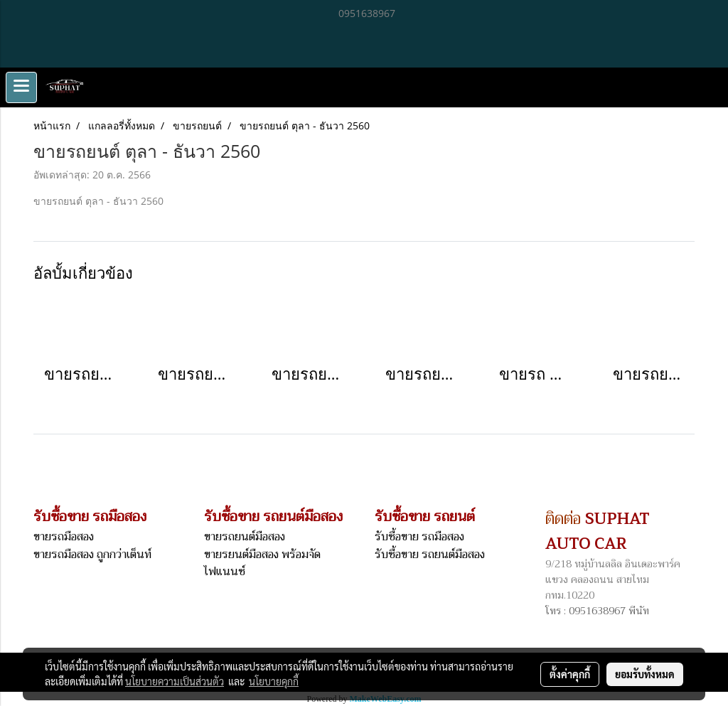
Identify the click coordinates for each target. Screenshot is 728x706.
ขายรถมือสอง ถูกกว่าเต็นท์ (92, 555)
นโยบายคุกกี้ (274, 681)
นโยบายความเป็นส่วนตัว (175, 681)
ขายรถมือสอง (64, 537)
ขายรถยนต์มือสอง (245, 537)
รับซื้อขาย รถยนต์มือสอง (430, 555)
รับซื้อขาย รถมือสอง (419, 537)
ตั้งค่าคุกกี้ (570, 674)
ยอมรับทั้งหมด (645, 674)
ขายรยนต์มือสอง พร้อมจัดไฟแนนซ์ (262, 563)
